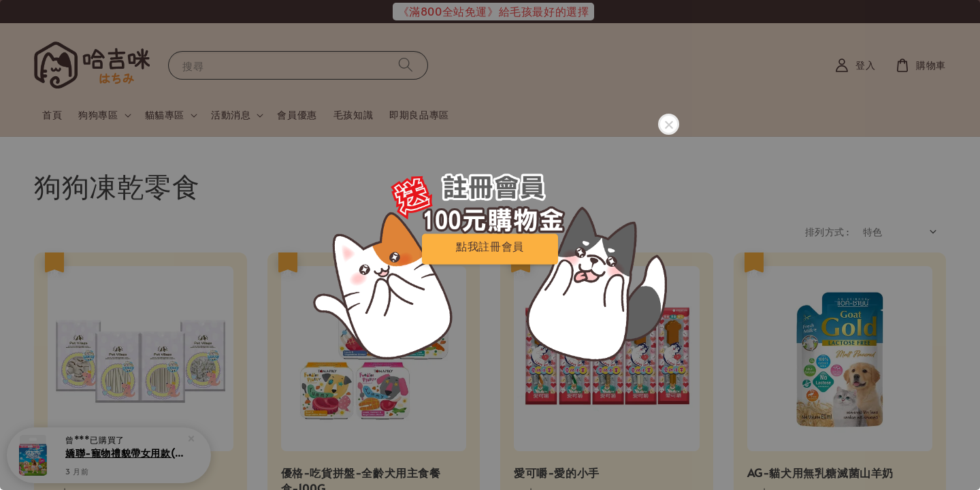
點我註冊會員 (490, 246)
